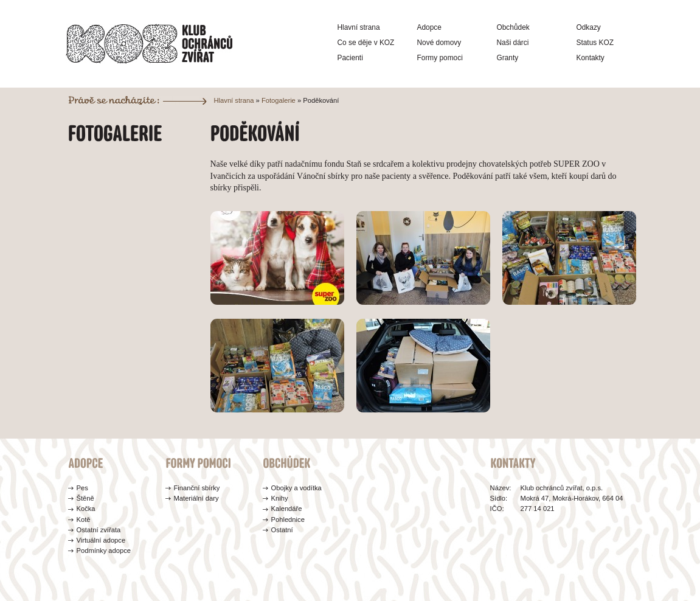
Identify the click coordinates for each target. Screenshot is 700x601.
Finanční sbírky (197, 488)
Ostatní (282, 530)
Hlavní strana (359, 27)
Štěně (85, 498)
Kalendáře (287, 509)
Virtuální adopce (101, 540)
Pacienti (350, 58)
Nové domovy (439, 43)
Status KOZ (595, 43)
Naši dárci (513, 43)
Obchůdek (513, 27)
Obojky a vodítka (296, 488)
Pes (82, 488)
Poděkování (321, 100)
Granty (508, 58)
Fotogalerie (279, 100)
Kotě (84, 519)
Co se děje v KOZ (366, 43)
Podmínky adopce (104, 551)
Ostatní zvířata (99, 530)
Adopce (429, 27)
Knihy (280, 498)
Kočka (86, 509)
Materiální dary (196, 498)
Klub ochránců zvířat (149, 44)
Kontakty (591, 58)
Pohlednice (288, 519)
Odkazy (589, 27)
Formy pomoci (440, 58)
